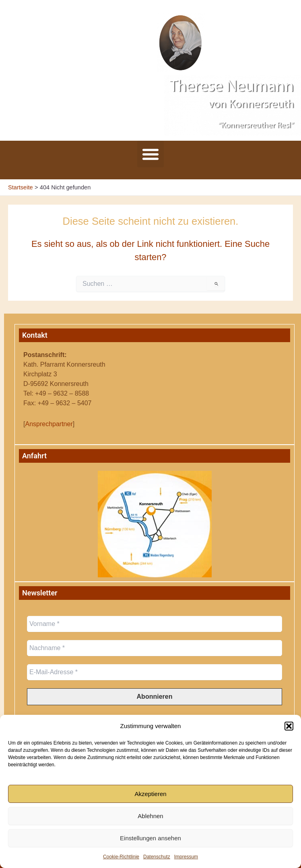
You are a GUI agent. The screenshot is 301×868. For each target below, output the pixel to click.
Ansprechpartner (49, 424)
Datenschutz (157, 857)
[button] (289, 726)
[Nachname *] (155, 648)
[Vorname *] (155, 624)
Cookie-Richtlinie (121, 857)
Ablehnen (150, 816)
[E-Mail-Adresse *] (155, 672)
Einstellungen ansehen (150, 838)
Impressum (186, 857)
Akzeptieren (150, 794)
